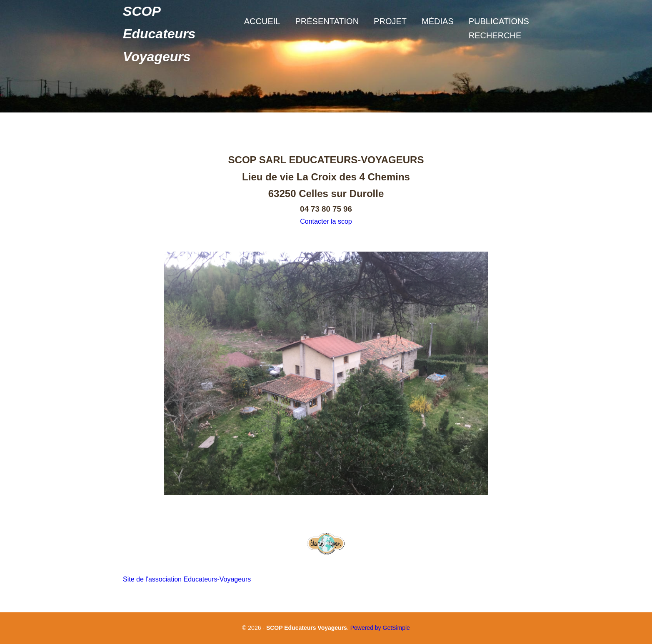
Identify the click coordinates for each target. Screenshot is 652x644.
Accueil (262, 21)
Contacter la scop (326, 221)
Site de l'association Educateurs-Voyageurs (187, 579)
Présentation (327, 21)
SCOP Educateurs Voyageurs (159, 34)
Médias (438, 21)
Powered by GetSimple (380, 628)
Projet (390, 21)
